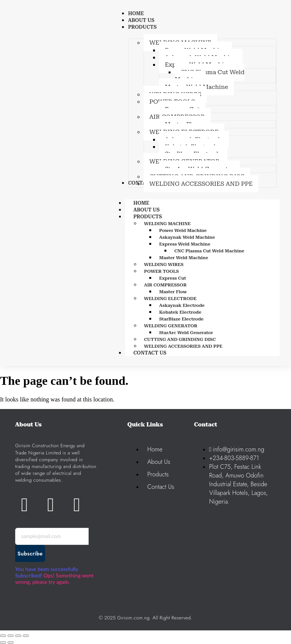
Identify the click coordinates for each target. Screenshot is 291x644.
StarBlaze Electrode (181, 319)
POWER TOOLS (161, 271)
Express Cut (173, 278)
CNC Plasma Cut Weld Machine (209, 251)
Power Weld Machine (183, 230)
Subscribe (30, 554)
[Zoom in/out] (3, 636)
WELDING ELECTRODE (170, 299)
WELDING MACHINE (167, 224)
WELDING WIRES (164, 264)
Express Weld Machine (185, 244)
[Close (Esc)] (26, 636)
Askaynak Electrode (182, 305)
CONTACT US (150, 353)
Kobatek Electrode (180, 312)
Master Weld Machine (184, 258)
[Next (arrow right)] (11, 642)
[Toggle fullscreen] (11, 636)
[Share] (18, 636)
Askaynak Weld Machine (187, 237)
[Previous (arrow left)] (3, 642)
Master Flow (173, 292)
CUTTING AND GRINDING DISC (180, 339)
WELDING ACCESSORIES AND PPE (183, 346)
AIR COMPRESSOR (165, 285)
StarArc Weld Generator (186, 333)
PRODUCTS (156, 217)
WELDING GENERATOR (171, 326)
